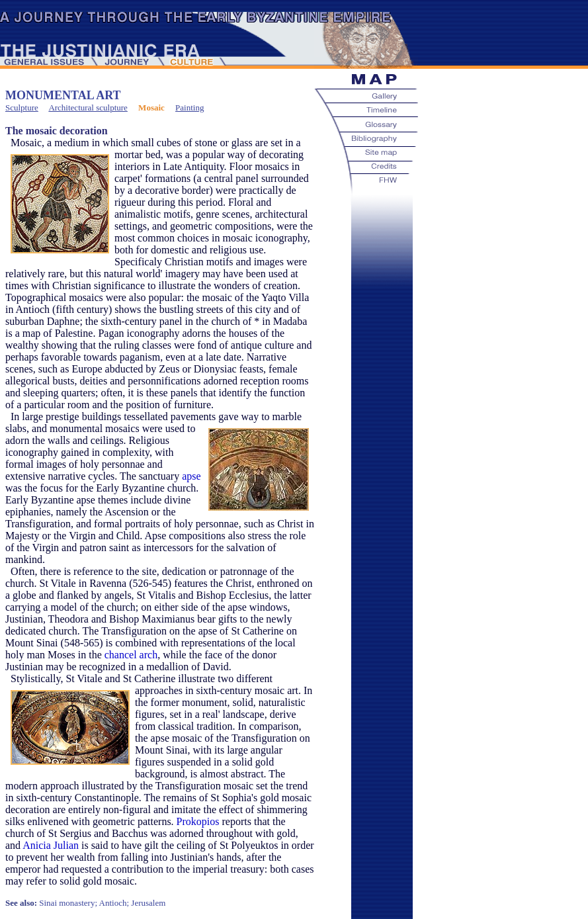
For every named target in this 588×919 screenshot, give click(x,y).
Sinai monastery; (68, 903)
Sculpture (22, 108)
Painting (189, 108)
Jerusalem (148, 903)
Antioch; (114, 903)
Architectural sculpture (88, 108)
